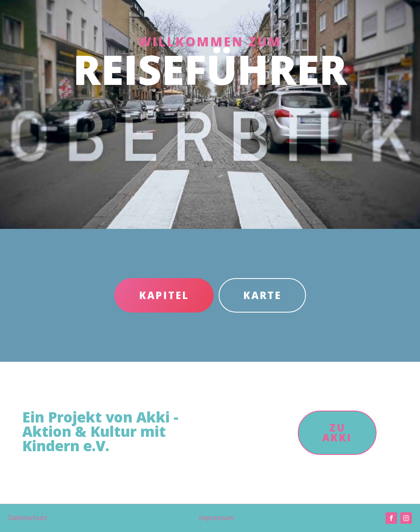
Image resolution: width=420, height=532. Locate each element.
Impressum (216, 518)
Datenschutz (28, 518)
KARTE (262, 295)
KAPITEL (164, 295)
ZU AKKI (337, 433)
